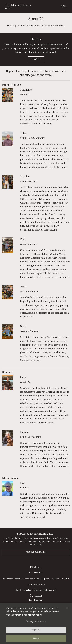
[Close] (67, 608)
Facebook (36, 596)
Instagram (36, 600)
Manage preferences (36, 621)
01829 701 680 (38, 584)
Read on (36, 59)
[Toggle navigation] (64, 6)
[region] (36, 624)
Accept (36, 638)
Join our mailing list (36, 552)
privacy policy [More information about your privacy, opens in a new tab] (35, 615)
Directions (36, 573)
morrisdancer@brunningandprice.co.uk (39, 590)
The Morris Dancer (18, 5)
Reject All (36, 630)
